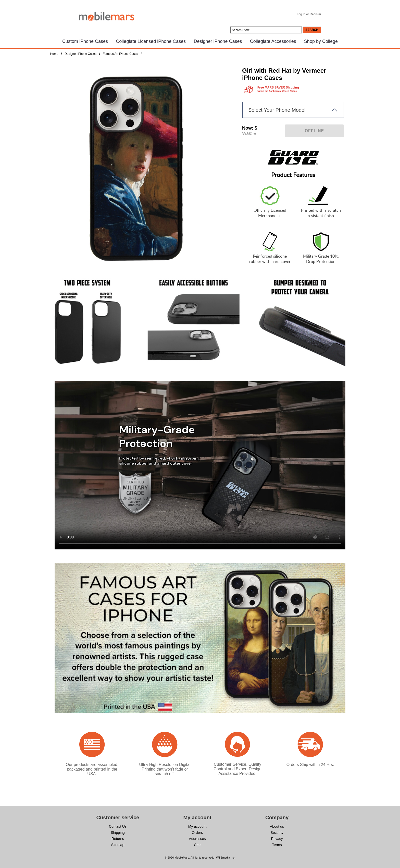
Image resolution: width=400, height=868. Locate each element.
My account (197, 826)
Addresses (197, 839)
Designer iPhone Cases (218, 41)
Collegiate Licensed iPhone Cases (151, 41)
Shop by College (321, 41)
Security (277, 833)
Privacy (277, 839)
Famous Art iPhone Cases (120, 54)
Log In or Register (309, 14)
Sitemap (118, 845)
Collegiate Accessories (273, 41)
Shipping (118, 833)
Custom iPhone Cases (85, 41)
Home (54, 54)
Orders (197, 833)
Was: (247, 133)
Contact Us (118, 826)
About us (277, 826)
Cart (197, 845)
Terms (277, 845)
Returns (118, 839)
